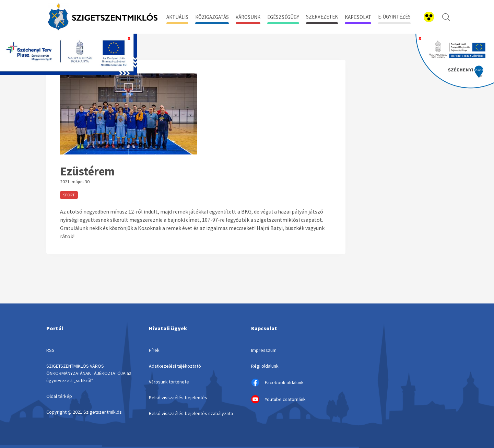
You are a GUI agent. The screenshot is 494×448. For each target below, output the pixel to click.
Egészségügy (283, 17)
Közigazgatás (212, 17)
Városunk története (169, 382)
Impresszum (264, 350)
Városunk (248, 17)
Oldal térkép (59, 396)
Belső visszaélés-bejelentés (178, 398)
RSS (50, 350)
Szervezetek (322, 17)
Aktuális (177, 17)
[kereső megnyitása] (446, 17)
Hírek (154, 350)
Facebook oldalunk (277, 382)
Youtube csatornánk (278, 399)
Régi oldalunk (265, 366)
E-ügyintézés (394, 17)
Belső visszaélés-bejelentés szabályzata (191, 413)
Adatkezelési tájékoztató (175, 366)
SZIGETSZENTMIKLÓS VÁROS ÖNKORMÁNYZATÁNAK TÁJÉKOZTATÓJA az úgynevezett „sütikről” (89, 373)
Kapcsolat (358, 17)
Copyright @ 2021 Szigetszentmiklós (84, 412)
